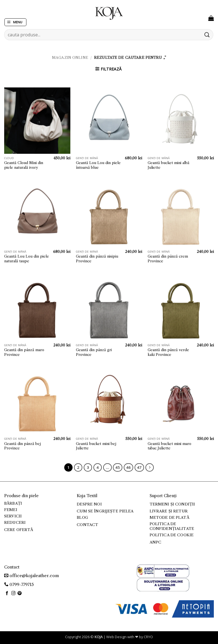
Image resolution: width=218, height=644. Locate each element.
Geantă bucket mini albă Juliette (169, 165)
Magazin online (70, 57)
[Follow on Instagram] (13, 593)
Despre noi (89, 504)
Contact (87, 525)
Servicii (13, 516)
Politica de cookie (172, 535)
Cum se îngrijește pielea (105, 511)
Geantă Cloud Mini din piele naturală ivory (24, 165)
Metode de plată (169, 518)
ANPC (156, 542)
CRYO (148, 637)
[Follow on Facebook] (7, 593)
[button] (15, 22)
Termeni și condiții (172, 504)
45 (118, 467)
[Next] (150, 467)
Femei (11, 510)
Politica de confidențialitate (172, 526)
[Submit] (207, 35)
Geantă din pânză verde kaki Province (168, 352)
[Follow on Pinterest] (20, 593)
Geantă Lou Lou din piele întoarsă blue (98, 165)
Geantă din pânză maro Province (24, 352)
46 (128, 467)
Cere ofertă (19, 530)
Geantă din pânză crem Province (168, 259)
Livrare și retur (169, 511)
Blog (82, 518)
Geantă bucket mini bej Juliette (96, 446)
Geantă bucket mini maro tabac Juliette (169, 446)
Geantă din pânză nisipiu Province (97, 259)
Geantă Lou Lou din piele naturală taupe (27, 259)
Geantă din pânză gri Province (94, 352)
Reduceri (15, 523)
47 (139, 467)
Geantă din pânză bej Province (23, 446)
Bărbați (13, 503)
